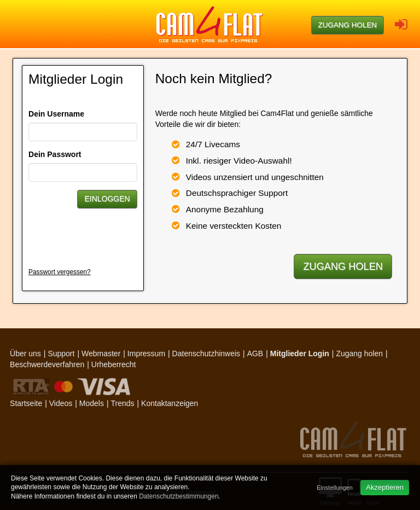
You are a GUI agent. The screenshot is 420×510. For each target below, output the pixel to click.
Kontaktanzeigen (170, 403)
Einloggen (107, 199)
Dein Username (56, 114)
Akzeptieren (385, 487)
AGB (255, 353)
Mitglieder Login (300, 353)
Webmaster (101, 353)
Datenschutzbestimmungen (179, 496)
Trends (122, 403)
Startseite (26, 403)
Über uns (25, 353)
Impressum (146, 353)
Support (61, 353)
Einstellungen (335, 488)
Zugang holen (348, 25)
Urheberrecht (114, 364)
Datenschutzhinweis (206, 353)
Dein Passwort (55, 154)
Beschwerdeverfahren (47, 364)
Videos (61, 403)
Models (92, 403)
